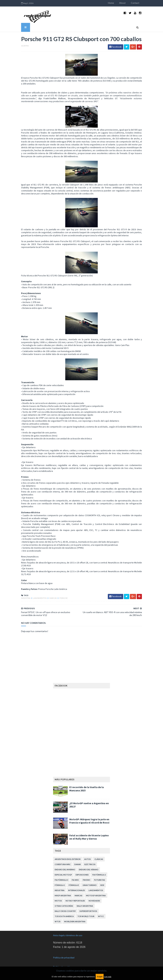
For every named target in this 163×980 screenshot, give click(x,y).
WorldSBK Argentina (75, 921)
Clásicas (99, 859)
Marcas (53, 598)
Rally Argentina (85, 906)
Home (111, 3)
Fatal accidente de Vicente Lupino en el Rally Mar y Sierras (89, 837)
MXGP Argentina (63, 895)
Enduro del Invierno (65, 869)
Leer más (108, 977)
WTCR (58, 921)
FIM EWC (87, 880)
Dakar (78, 864)
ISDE (102, 885)
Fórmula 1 (60, 885)
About (123, 3)
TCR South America (64, 916)
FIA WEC (75, 880)
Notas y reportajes (75, 901)
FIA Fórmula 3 (61, 880)
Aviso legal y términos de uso (68, 935)
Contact (135, 3)
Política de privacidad (64, 957)
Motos (58, 901)
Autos (88, 859)
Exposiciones (82, 875)
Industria (26, 598)
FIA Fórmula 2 (99, 875)
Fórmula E (74, 885)
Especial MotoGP (63, 875)
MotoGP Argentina (96, 895)
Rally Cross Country (65, 911)
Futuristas (100, 880)
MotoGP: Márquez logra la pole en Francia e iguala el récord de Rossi (89, 821)
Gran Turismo (90, 885)
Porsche (63, 598)
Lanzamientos (40, 598)
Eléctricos (90, 864)
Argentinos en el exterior (68, 859)
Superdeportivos (88, 911)
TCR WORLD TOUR (86, 916)
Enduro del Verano (89, 869)
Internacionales (77, 890)
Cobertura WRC (63, 864)
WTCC (101, 916)
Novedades (94, 901)
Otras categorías (64, 906)
